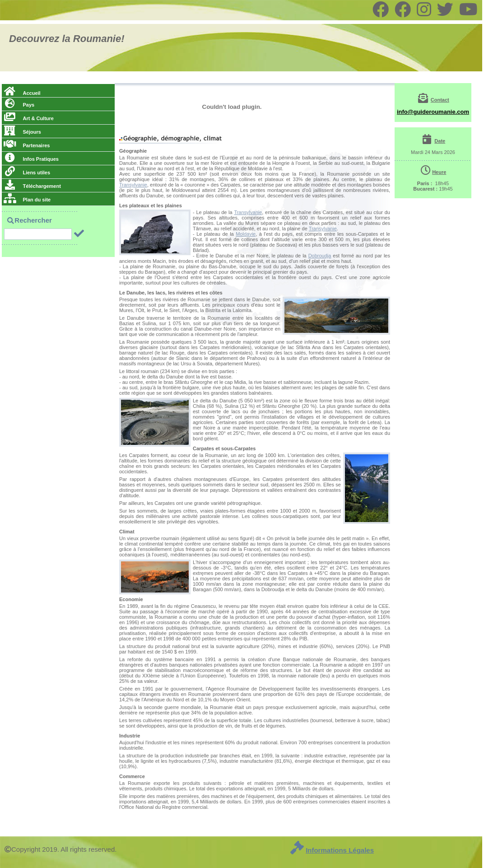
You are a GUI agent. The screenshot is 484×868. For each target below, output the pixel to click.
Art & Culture (29, 118)
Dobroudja (320, 256)
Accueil (22, 93)
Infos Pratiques (31, 159)
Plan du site (27, 200)
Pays (19, 105)
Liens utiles (27, 173)
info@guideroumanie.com (433, 112)
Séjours (22, 132)
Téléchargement (32, 186)
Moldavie (246, 234)
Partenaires (27, 145)
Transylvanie (133, 185)
